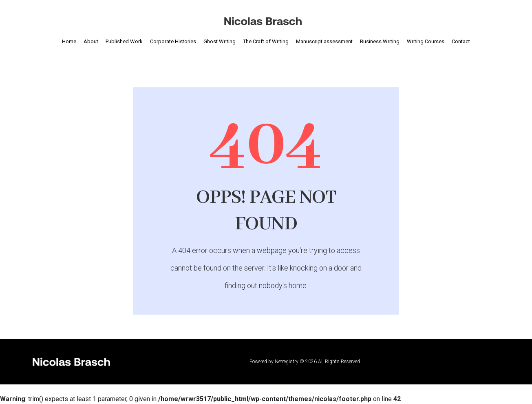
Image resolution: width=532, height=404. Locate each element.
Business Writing (380, 41)
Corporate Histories (173, 41)
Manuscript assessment (324, 41)
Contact (461, 41)
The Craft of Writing (266, 41)
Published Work (124, 41)
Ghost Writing (220, 41)
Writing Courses (426, 41)
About (91, 41)
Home (69, 41)
